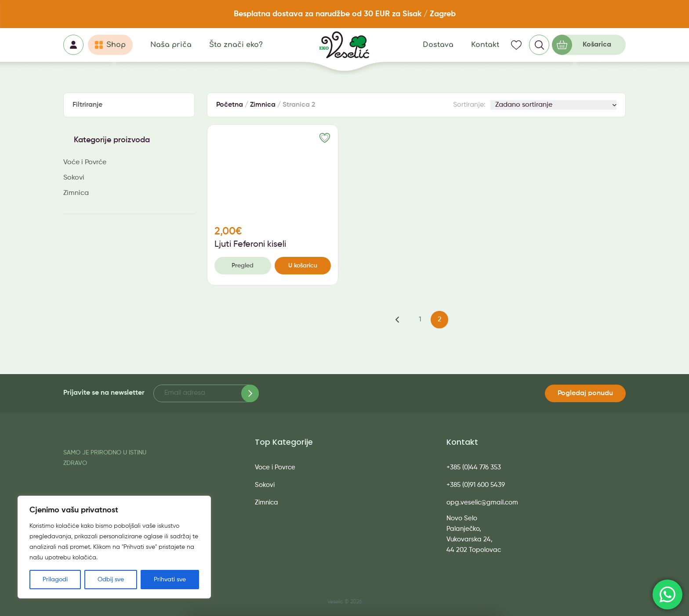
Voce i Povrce (275, 467)
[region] (114, 547)
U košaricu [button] (303, 266)
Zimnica (76, 193)
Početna (230, 105)
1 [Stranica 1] (420, 320)
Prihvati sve (170, 580)
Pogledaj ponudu (585, 393)
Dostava (438, 45)
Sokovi (74, 178)
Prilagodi (55, 580)
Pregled (243, 266)
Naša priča (171, 45)
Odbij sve (111, 580)
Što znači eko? (236, 45)
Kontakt (485, 45)
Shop (116, 45)
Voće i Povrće (85, 162)
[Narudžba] (553, 105)
